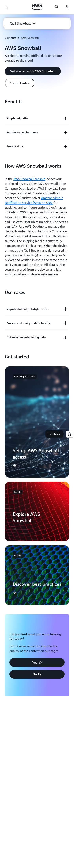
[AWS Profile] (67, 7)
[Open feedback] (70, 434)
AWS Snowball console (29, 179)
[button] (23, 23)
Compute (10, 38)
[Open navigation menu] (6, 7)
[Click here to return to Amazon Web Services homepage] (37, 7)
